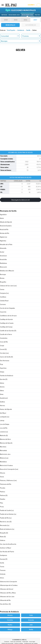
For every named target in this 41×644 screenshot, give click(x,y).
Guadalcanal (4, 398)
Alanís (2, 218)
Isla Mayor (3, 413)
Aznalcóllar (3, 259)
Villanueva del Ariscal (7, 589)
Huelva (10, 625)
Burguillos (3, 282)
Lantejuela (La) (5, 417)
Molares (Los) (4, 458)
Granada (31, 620)
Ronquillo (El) (4, 533)
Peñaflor (3, 499)
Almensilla (3, 248)
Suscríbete (31, 5)
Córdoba (10, 620)
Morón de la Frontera (6, 465)
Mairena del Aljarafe (6, 443)
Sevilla (2, 563)
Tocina (2, 567)
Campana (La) (4, 293)
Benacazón (3, 267)
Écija (1, 364)
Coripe (2, 346)
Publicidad (25, 642)
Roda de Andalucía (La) (7, 529)
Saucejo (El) (4, 559)
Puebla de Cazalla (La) (7, 510)
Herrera (2, 406)
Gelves (2, 383)
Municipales (10, 25)
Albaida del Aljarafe (6, 222)
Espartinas (3, 368)
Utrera (2, 578)
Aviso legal (32, 642)
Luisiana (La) (4, 432)
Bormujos (3, 274)
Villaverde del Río (5, 600)
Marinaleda (3, 451)
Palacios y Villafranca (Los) (8, 480)
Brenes (2, 278)
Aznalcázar (3, 256)
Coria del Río (4, 342)
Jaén (31, 625)
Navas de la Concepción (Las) (9, 469)
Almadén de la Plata (6, 245)
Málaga (10, 629)
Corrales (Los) (4, 353)
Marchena (3, 447)
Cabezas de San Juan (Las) (8, 286)
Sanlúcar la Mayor (6, 548)
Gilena (2, 391)
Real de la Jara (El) (6, 522)
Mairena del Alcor (5, 439)
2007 (35, 20)
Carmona (3, 304)
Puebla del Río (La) (6, 518)
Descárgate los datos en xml (20, 200)
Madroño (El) (4, 436)
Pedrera (3, 492)
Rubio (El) (3, 537)
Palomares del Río (6, 484)
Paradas (3, 488)
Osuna (2, 477)
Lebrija (2, 421)
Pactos (37, 15)
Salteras (3, 540)
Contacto (7, 642)
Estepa (2, 372)
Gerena (2, 387)
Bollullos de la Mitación (7, 271)
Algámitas (3, 241)
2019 (6, 20)
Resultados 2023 (14, 15)
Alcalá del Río (4, 230)
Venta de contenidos (16, 642)
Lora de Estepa (5, 424)
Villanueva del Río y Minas (8, 593)
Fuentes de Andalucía (7, 376)
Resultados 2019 (27, 15)
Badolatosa (3, 263)
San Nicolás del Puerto (7, 552)
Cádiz (31, 615)
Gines (2, 394)
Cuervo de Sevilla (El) (6, 357)
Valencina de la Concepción (8, 582)
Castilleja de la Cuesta (7, 323)
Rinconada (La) (5, 525)
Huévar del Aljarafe (6, 409)
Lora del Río (4, 428)
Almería (10, 615)
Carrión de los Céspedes (7, 308)
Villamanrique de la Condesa (9, 585)
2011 (25, 20)
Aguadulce (3, 215)
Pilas (1, 503)
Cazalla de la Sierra (6, 334)
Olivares (3, 473)
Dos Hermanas (5, 361)
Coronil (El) (3, 349)
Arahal (2, 252)
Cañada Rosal (4, 301)
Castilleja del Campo (6, 327)
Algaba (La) (3, 237)
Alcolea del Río (5, 233)
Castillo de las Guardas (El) (8, 331)
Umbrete (3, 574)
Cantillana (3, 297)
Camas (2, 289)
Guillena (2, 402)
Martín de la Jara (5, 454)
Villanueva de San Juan (7, 597)
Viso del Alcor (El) (5, 604)
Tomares (3, 570)
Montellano (3, 462)
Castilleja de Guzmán (6, 319)
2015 (16, 20)
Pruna (2, 507)
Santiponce (3, 555)
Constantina (4, 338)
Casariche (3, 312)
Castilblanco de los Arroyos (8, 316)
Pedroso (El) (4, 495)
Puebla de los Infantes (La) (8, 514)
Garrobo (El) (4, 379)
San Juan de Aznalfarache (8, 544)
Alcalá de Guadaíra (6, 226)
